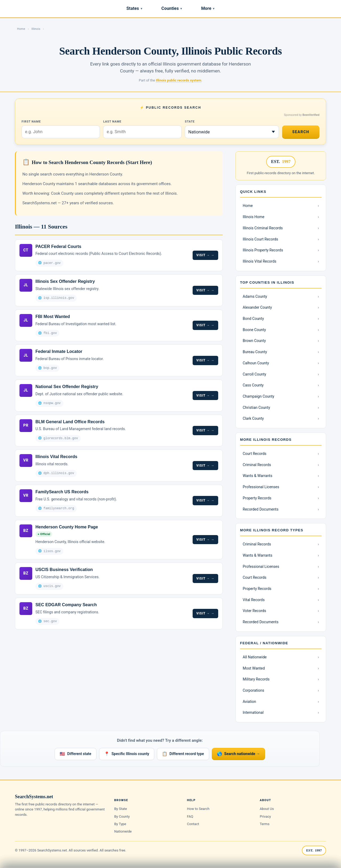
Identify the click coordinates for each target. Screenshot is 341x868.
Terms (265, 824)
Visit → (203, 255)
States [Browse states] (134, 8)
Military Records (256, 679)
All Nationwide (255, 657)
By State (121, 809)
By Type (120, 824)
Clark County (253, 418)
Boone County (254, 330)
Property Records (257, 498)
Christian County (256, 407)
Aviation (249, 702)
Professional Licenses (261, 487)
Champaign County (258, 396)
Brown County (254, 341)
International (253, 712)
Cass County (253, 385)
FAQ (190, 816)
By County (122, 816)
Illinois (36, 29)
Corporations (253, 690)
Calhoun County (256, 363)
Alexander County (257, 307)
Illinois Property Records (263, 250)
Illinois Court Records (260, 239)
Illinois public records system (178, 80)
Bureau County (255, 352)
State (190, 122)
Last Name (112, 122)
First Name (31, 122)
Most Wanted (254, 668)
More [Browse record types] (208, 8)
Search (301, 132)
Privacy (265, 816)
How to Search (198, 809)
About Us (267, 809)
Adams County (255, 296)
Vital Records (254, 600)
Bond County (253, 319)
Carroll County (254, 374)
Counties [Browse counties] (172, 8)
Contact (193, 824)
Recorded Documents (261, 509)
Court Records (255, 454)
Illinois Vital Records (259, 261)
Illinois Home (254, 217)
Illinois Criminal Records (263, 228)
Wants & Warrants (257, 476)
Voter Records (254, 611)
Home (21, 29)
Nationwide (123, 831)
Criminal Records (257, 465)
